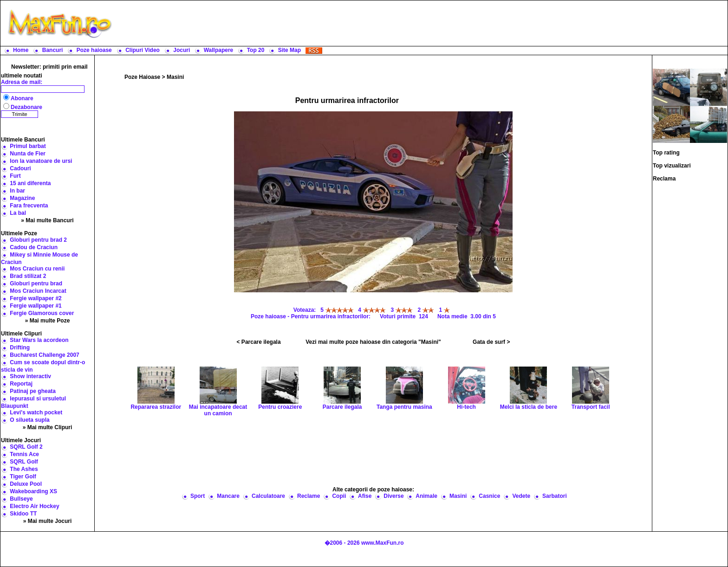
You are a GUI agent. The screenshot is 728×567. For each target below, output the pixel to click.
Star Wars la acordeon (39, 340)
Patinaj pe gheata (33, 391)
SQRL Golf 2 (26, 447)
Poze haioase (94, 50)
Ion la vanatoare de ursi (41, 161)
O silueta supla (29, 420)
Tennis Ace (24, 454)
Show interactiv (30, 376)
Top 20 (256, 50)
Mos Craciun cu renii (37, 269)
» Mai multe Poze (48, 321)
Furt (15, 176)
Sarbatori (555, 496)
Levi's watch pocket (36, 412)
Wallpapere (219, 50)
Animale (426, 496)
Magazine (22, 198)
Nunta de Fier (28, 154)
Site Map (289, 50)
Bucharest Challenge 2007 (44, 355)
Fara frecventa (29, 206)
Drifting (20, 348)
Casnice (489, 496)
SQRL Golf (24, 462)
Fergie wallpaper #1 (36, 306)
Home (21, 50)
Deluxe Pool (26, 484)
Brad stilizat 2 (28, 276)
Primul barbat (28, 146)
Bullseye (21, 499)
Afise (365, 496)
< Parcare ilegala (259, 342)
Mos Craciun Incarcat (38, 291)
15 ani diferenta (30, 183)
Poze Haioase (142, 77)
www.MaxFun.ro (383, 543)
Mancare (228, 496)
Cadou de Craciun (34, 247)
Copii (339, 496)
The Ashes (24, 469)
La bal (18, 213)
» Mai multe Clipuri (48, 427)
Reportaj (21, 384)
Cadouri (20, 168)
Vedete (521, 496)
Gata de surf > (491, 342)
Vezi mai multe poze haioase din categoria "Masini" (373, 342)
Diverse (393, 496)
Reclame (309, 496)
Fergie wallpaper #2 (36, 298)
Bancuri (53, 50)
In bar (17, 191)
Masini (175, 77)
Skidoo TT (23, 514)
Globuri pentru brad (36, 283)
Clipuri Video (143, 50)
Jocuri (182, 50)
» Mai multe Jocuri (48, 521)
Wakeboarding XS (33, 491)
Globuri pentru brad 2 (38, 240)
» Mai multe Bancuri (47, 220)
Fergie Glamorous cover (42, 313)
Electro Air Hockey (34, 506)
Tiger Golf (23, 477)
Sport (198, 496)
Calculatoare (268, 496)
